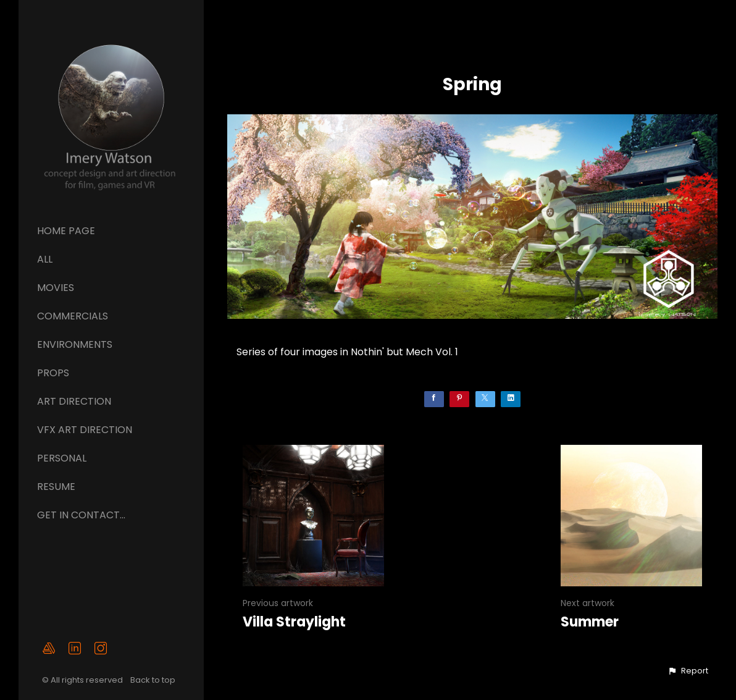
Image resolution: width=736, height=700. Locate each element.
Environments (75, 344)
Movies (56, 288)
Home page (66, 231)
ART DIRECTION (74, 401)
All (45, 259)
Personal (62, 458)
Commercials (73, 316)
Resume (56, 487)
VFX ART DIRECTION (85, 430)
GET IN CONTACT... (81, 515)
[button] (688, 671)
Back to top (154, 680)
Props (53, 373)
